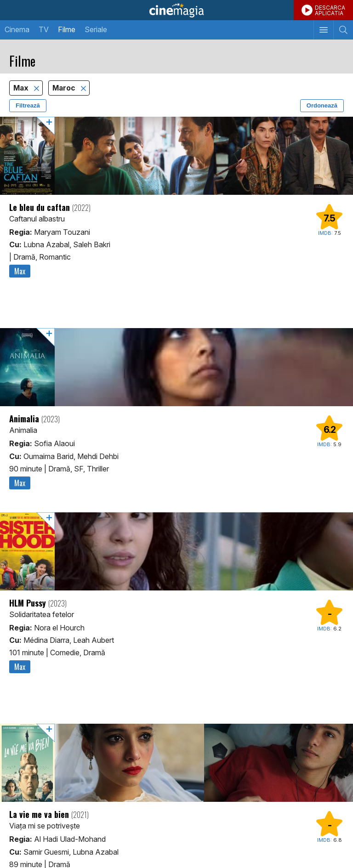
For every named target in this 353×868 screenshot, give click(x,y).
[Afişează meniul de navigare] (323, 30)
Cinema (17, 29)
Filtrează (28, 105)
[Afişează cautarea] (343, 30)
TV (44, 29)
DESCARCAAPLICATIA (330, 10)
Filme (67, 29)
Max (22, 88)
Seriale (96, 29)
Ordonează (322, 105)
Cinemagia (176, 10)
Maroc (65, 88)
